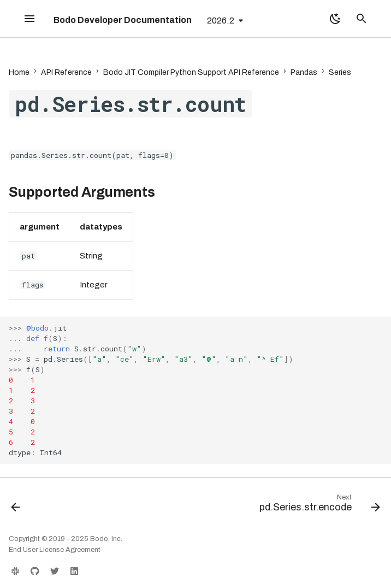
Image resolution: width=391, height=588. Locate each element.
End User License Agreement (55, 550)
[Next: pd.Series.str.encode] (318, 505)
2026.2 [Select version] (221, 20)
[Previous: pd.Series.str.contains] (16, 505)
